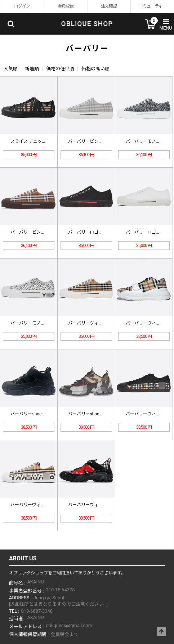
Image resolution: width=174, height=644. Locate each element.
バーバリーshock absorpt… (36, 414)
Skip (0, 0)
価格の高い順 (95, 69)
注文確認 (109, 6)
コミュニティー (152, 6)
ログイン (22, 6)
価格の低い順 (60, 69)
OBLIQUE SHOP (87, 24)
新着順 (32, 69)
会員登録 (66, 6)
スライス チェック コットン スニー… (46, 141)
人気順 (11, 69)
